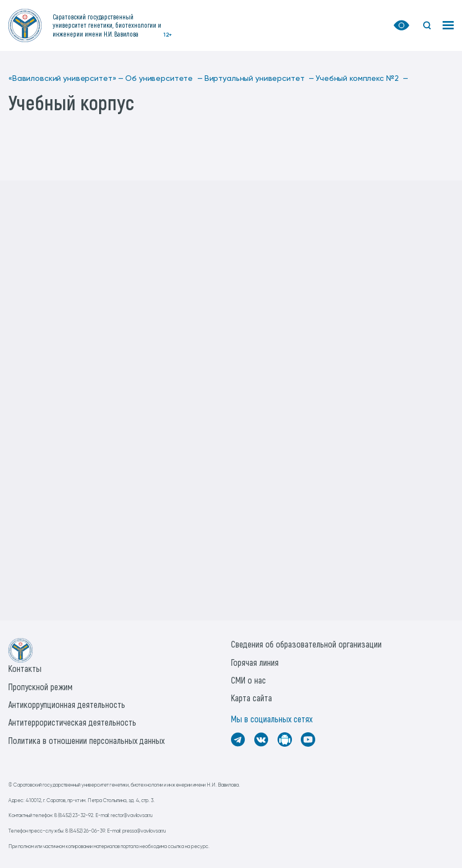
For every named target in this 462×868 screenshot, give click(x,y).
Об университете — (164, 79)
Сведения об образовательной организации (306, 644)
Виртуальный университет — (259, 79)
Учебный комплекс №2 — (362, 79)
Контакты (25, 668)
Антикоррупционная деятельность (67, 704)
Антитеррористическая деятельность (72, 722)
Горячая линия (255, 662)
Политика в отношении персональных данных (86, 740)
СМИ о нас (248, 680)
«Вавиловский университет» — (66, 79)
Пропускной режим (40, 687)
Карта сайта (251, 698)
